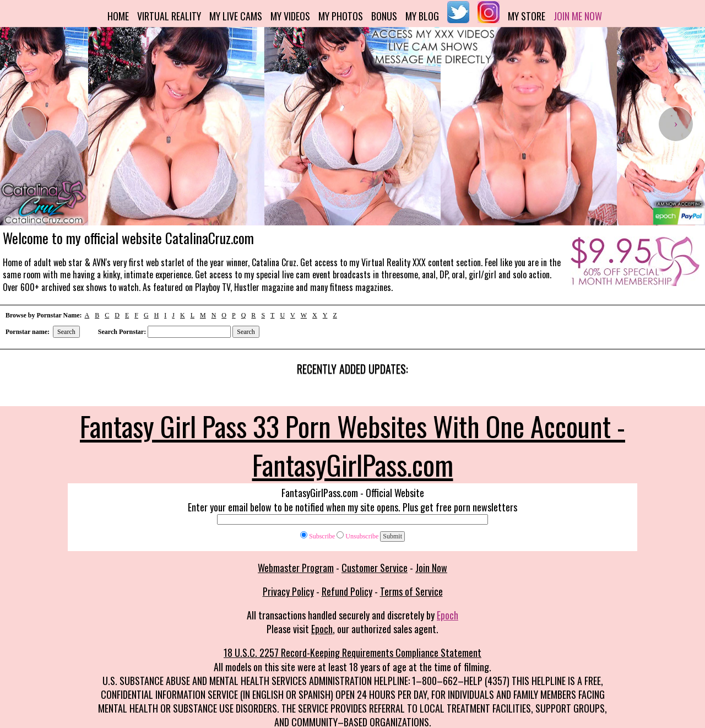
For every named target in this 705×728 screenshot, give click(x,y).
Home (118, 16)
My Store (527, 16)
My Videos (290, 16)
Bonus (384, 16)
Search (66, 332)
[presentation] (29, 124)
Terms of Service (411, 591)
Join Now (431, 568)
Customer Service (375, 568)
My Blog (422, 16)
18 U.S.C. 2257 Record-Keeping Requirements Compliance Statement (352, 652)
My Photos (341, 16)
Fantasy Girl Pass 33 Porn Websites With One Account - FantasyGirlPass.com (352, 445)
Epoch (448, 615)
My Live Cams (236, 16)
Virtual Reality (169, 16)
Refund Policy (347, 591)
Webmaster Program (296, 568)
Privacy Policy (288, 591)
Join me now (578, 16)
